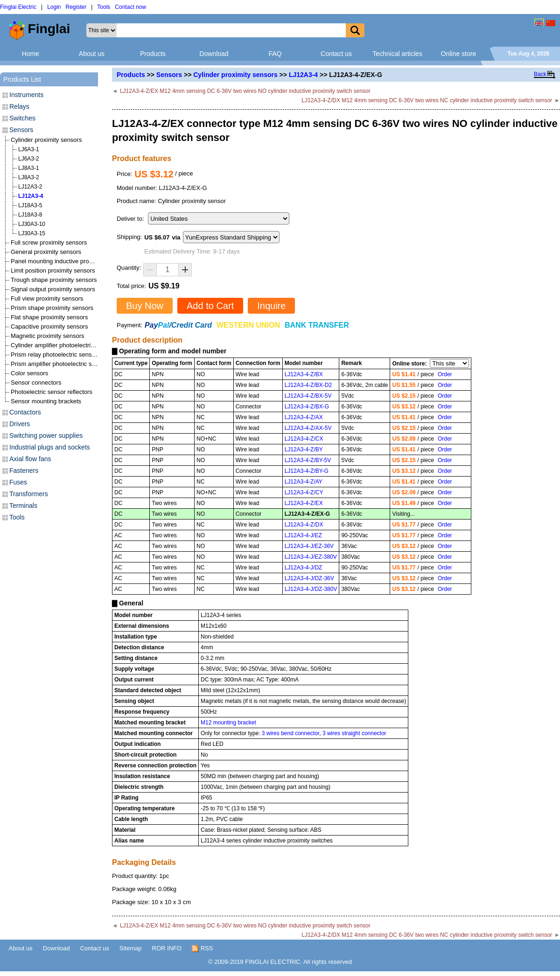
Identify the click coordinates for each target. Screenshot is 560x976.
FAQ (275, 54)
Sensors (169, 75)
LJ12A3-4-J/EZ (303, 535)
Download (214, 54)
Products (153, 54)
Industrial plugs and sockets (50, 447)
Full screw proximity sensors (49, 242)
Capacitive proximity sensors (49, 327)
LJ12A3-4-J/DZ (304, 568)
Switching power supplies (46, 435)
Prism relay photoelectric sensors (55, 355)
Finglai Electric (18, 7)
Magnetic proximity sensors (48, 336)
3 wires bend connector (290, 733)
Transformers (29, 494)
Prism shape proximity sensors (52, 308)
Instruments (26, 95)
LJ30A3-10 (32, 224)
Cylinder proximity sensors (235, 75)
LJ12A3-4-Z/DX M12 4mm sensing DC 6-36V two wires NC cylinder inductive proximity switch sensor (427, 100)
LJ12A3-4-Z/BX (304, 374)
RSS (202, 948)
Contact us (336, 54)
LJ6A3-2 (29, 159)
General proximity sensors (46, 252)
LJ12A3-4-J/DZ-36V (309, 578)
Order (445, 374)
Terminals (23, 506)
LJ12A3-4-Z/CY (304, 492)
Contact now (130, 7)
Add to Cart (210, 306)
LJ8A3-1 (29, 168)
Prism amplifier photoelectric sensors (60, 364)
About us (92, 54)
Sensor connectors (36, 383)
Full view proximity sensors (47, 298)
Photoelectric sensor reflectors (52, 392)
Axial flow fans (30, 459)
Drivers (20, 424)
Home (31, 54)
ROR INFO (167, 948)
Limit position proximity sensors (53, 270)
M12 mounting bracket (228, 723)
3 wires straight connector (354, 733)
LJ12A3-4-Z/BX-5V (308, 396)
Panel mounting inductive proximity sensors (69, 261)
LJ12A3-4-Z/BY (304, 449)
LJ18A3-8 (30, 215)
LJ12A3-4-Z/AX (304, 417)
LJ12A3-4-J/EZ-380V (311, 557)
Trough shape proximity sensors (54, 280)
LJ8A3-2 (29, 177)
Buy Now (145, 306)
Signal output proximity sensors (53, 289)
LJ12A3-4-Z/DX (304, 525)
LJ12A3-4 (303, 75)
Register (76, 7)
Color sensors (29, 373)
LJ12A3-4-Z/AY (304, 482)
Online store (458, 54)
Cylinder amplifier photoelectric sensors (64, 345)
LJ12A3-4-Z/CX (304, 439)
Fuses (18, 482)
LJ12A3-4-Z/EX (304, 503)
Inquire (271, 306)
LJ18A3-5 (30, 205)
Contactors (25, 412)
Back (540, 74)
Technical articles (397, 54)
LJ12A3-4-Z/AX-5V (308, 428)
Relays (19, 106)
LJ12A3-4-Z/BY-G (307, 471)
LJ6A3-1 (29, 149)
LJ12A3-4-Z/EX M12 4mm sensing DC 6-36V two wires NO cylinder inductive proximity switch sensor (245, 91)
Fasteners (24, 470)
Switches (22, 118)
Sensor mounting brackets (46, 401)
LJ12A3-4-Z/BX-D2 (308, 385)
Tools (104, 7)
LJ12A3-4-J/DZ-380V (311, 589)
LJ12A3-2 (30, 187)
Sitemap (131, 948)
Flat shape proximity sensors (49, 317)
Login (54, 7)
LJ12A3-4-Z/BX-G (307, 407)
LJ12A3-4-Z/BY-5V (308, 460)
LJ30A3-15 (32, 233)
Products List (22, 79)
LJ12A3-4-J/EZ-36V (309, 546)
